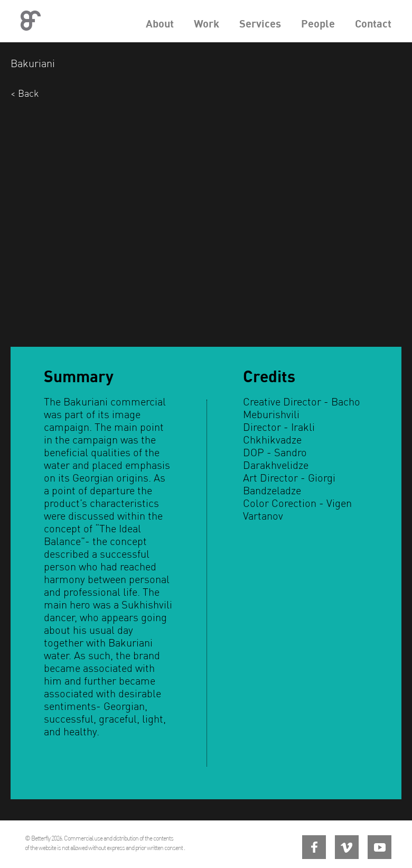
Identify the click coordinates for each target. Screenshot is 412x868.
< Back (25, 93)
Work (207, 24)
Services (260, 24)
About (160, 24)
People (318, 24)
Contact (373, 24)
